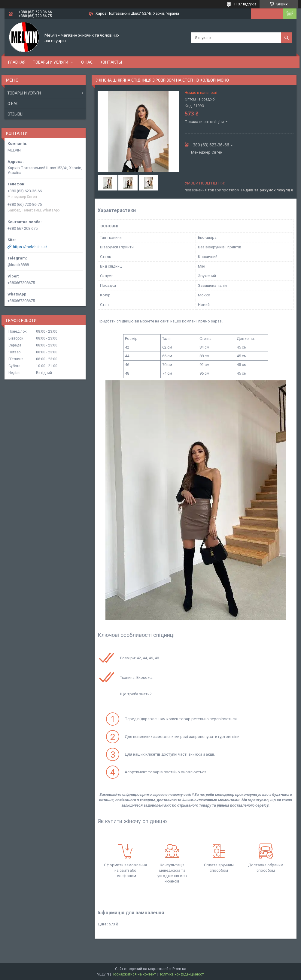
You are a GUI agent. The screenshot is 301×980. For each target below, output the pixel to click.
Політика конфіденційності (182, 974)
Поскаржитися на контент (134, 974)
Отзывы (15, 114)
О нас (87, 62)
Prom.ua (179, 969)
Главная (17, 62)
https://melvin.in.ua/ (30, 247)
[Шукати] (287, 38)
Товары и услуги (50, 62)
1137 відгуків (245, 4)
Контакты (111, 62)
